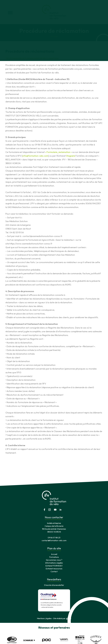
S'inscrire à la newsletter (54, 570)
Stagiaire (71, 156)
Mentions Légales (44, 603)
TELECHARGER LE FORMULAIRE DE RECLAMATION (32, 59)
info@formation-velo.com (35, 156)
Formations (54, 542)
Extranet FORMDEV (54, 551)
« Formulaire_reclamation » (58, 152)
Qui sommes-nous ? (54, 545)
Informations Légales (54, 548)
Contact (54, 557)
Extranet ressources (54, 554)
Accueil (54, 36)
